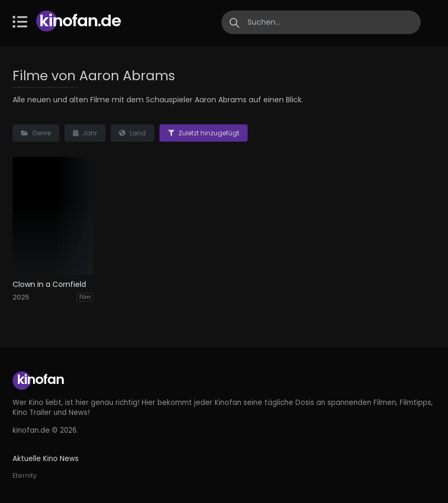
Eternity (25, 475)
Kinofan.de (80, 21)
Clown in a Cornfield (49, 285)
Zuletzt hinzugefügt (204, 133)
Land (132, 133)
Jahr (85, 133)
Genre (36, 133)
